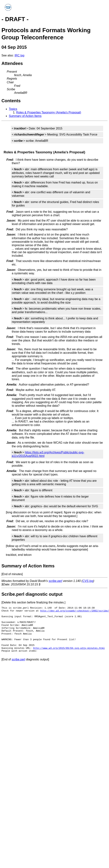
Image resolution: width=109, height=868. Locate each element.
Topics (13, 109)
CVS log (88, 581)
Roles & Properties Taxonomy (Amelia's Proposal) (49, 112)
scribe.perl (56, 581)
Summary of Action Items (25, 116)
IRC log (19, 55)
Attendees (12, 63)
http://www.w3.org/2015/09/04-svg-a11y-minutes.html (69, 648)
